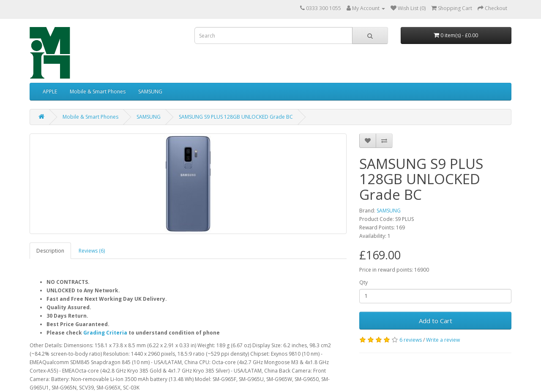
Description (50, 251)
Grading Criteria (105, 333)
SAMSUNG (150, 91)
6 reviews (411, 340)
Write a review (443, 340)
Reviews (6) (92, 251)
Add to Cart (436, 321)
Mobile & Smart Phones (98, 91)
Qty (363, 282)
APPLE (50, 91)
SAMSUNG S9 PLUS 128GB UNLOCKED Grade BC (236, 117)
